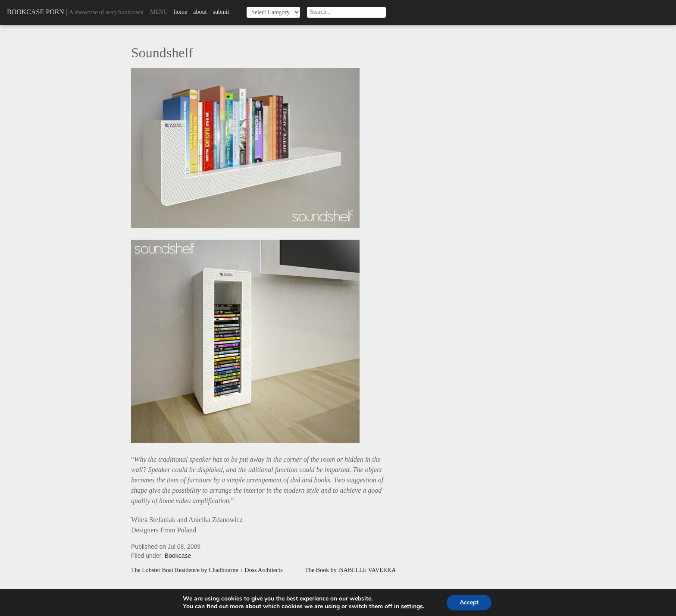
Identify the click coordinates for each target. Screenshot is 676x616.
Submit (221, 12)
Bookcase (178, 556)
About (200, 12)
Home (180, 12)
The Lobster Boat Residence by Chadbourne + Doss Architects (207, 570)
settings (412, 607)
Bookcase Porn (36, 12)
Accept (469, 602)
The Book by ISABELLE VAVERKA (351, 570)
